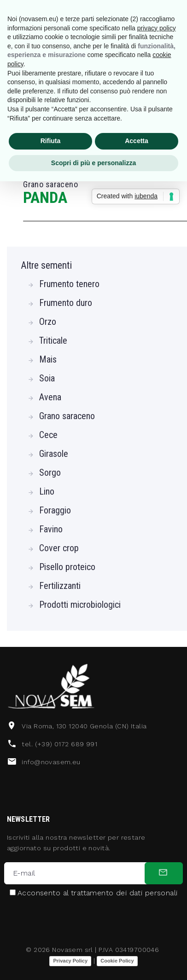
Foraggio (55, 510)
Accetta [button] (137, 141)
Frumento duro (66, 303)
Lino (47, 491)
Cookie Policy (117, 961)
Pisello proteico (67, 567)
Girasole (54, 454)
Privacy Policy (70, 961)
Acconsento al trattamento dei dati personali (97, 893)
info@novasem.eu (51, 762)
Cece (48, 435)
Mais (48, 359)
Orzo (48, 322)
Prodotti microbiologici (80, 605)
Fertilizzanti (60, 586)
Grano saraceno (67, 416)
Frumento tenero (69, 284)
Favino (51, 529)
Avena (50, 397)
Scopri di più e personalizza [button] (93, 163)
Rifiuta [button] (51, 141)
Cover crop (59, 548)
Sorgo (50, 473)
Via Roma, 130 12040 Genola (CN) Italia (84, 726)
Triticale (53, 340)
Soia (47, 378)
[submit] (164, 873)
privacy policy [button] (157, 28)
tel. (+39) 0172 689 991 (59, 744)
